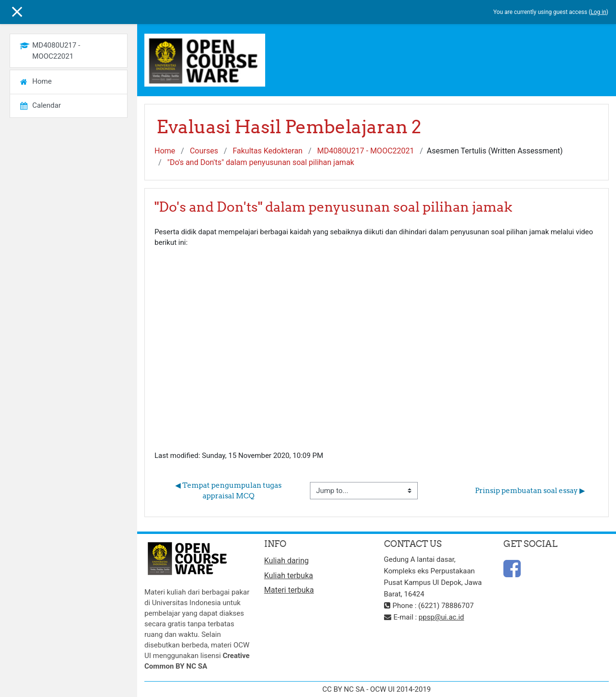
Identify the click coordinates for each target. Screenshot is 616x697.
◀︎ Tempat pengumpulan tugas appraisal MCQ (229, 491)
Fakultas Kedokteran (267, 151)
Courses (204, 151)
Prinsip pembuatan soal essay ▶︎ (530, 490)
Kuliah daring (287, 561)
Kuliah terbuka (289, 576)
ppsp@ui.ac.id (441, 617)
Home (165, 151)
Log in (598, 12)
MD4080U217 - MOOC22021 (366, 151)
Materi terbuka (289, 590)
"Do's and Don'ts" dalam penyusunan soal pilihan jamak (261, 162)
